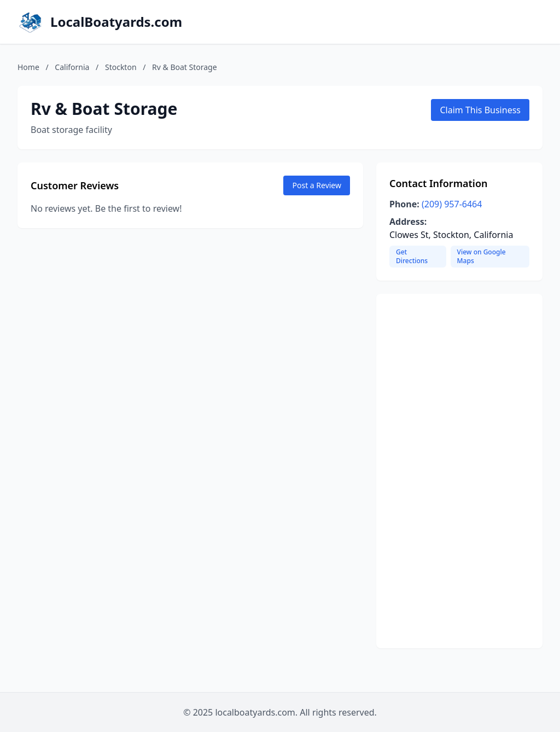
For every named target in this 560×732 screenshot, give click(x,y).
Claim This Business (480, 110)
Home (28, 67)
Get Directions (412, 256)
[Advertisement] (459, 471)
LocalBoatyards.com (116, 22)
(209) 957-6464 (452, 204)
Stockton (121, 67)
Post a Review (317, 185)
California (72, 67)
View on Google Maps (482, 256)
